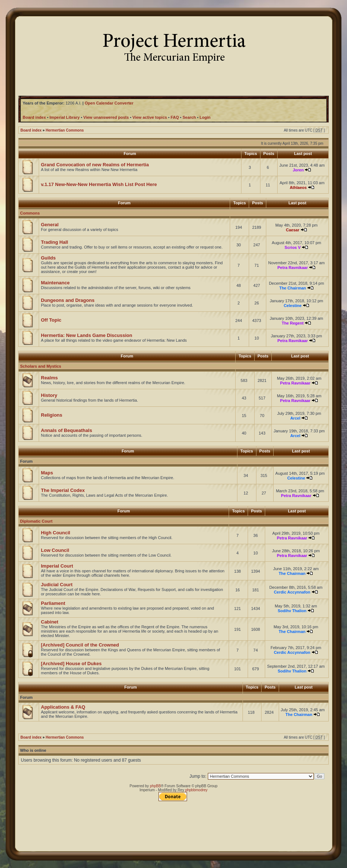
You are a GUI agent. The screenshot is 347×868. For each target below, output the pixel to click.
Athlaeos (298, 187)
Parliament (53, 603)
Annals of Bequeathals (66, 430)
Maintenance (55, 283)
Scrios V (293, 247)
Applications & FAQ (63, 707)
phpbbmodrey (196, 790)
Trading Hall (54, 242)
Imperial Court (57, 566)
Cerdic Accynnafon (292, 592)
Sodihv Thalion (292, 611)
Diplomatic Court (36, 521)
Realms (49, 378)
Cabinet (50, 622)
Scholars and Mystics (41, 366)
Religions (52, 415)
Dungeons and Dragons (68, 300)
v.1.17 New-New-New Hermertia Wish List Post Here (99, 184)
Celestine (293, 306)
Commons (30, 213)
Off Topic (51, 320)
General (50, 225)
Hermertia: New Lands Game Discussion (87, 335)
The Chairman (292, 288)
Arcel (295, 418)
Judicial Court (57, 585)
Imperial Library (65, 117)
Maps (47, 473)
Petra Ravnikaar (293, 268)
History (49, 395)
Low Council (55, 550)
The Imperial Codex (63, 490)
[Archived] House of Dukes (71, 664)
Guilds (48, 258)
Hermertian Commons (65, 130)
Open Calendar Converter (109, 103)
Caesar (293, 230)
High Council (56, 533)
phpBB (155, 786)
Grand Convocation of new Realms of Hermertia (95, 165)
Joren (298, 170)
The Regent (293, 323)
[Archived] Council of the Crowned (80, 645)
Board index (31, 130)
